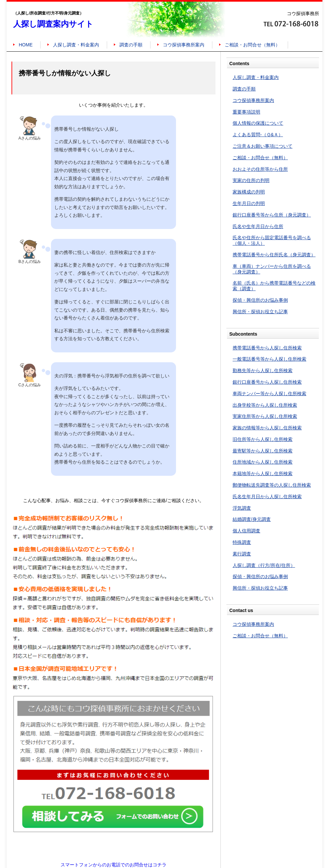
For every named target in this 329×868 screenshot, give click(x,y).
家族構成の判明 (249, 192)
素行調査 (242, 554)
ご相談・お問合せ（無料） (252, 45)
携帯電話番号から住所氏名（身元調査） (274, 255)
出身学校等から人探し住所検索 (265, 405)
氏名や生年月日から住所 (258, 226)
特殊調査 (242, 542)
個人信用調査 (246, 531)
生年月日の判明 (249, 203)
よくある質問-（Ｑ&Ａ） (258, 135)
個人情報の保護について (258, 123)
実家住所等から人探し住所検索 (265, 416)
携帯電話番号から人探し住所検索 (267, 348)
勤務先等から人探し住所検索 (263, 370)
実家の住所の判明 (251, 180)
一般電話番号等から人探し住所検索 (269, 359)
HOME (26, 45)
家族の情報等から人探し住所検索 (267, 428)
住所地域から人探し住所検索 (263, 462)
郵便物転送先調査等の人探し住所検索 (272, 485)
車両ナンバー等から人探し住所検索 (269, 394)
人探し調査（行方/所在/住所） (264, 565)
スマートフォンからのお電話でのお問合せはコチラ (114, 865)
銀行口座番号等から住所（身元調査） (272, 215)
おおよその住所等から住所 (260, 169)
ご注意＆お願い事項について (263, 146)
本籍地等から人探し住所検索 (263, 473)
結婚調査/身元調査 (252, 519)
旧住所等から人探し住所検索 (263, 439)
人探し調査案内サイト (53, 24)
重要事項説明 (246, 112)
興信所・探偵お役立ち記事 (260, 312)
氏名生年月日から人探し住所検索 (267, 497)
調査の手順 (131, 45)
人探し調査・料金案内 (76, 45)
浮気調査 (242, 508)
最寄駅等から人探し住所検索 (263, 451)
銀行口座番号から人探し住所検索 (267, 382)
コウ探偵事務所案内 (184, 45)
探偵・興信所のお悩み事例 (260, 300)
